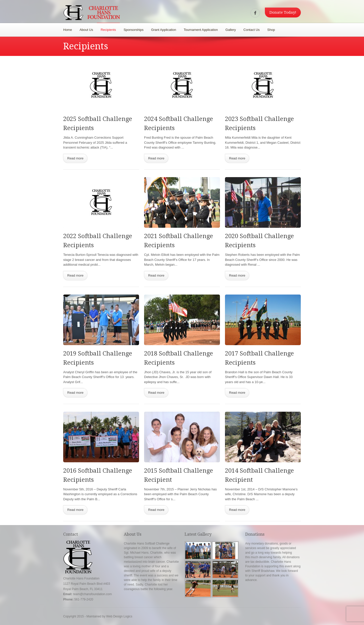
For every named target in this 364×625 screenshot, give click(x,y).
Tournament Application (201, 30)
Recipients (108, 30)
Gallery (231, 30)
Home (68, 30)
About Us (86, 30)
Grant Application (164, 30)
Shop (271, 30)
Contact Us (252, 30)
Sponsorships (134, 30)
